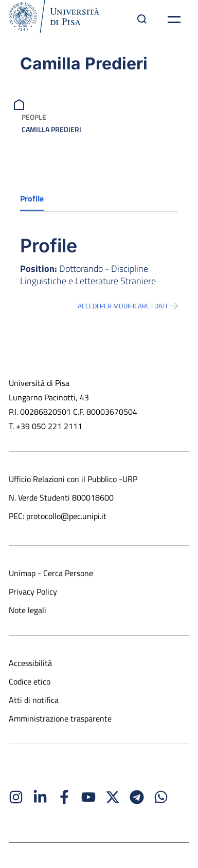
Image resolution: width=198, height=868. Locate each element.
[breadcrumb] (20, 104)
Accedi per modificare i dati (128, 306)
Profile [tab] (32, 198)
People (34, 117)
